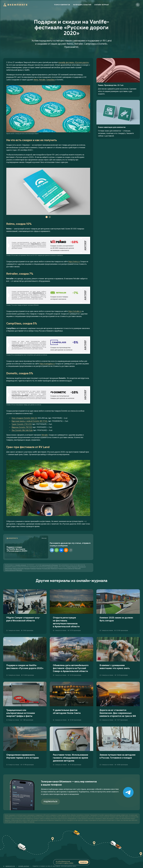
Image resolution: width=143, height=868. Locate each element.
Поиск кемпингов (62, 5)
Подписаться (50, 802)
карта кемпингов (11, 570)
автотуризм (9, 568)
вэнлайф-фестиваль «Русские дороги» (74, 62)
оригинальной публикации (50, 565)
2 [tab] (50, 217)
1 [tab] (47, 217)
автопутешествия (19, 568)
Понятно (83, 862)
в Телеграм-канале (52, 567)
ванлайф (19, 570)
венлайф (78, 568)
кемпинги (75, 567)
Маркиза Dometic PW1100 (22, 427)
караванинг (82, 567)
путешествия (46, 568)
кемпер (39, 568)
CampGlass (51, 80)
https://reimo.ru (74, 262)
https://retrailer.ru (75, 311)
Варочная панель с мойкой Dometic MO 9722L (30, 421)
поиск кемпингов (69, 568)
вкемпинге (55, 568)
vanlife (69, 567)
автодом (27, 568)
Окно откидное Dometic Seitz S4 (24, 418)
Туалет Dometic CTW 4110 (22, 424)
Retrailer (42, 80)
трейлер (33, 568)
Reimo (36, 80)
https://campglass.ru (47, 364)
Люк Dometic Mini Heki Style (22, 430)
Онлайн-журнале (21, 565)
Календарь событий (82, 5)
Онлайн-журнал (102, 5)
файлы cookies (69, 863)
